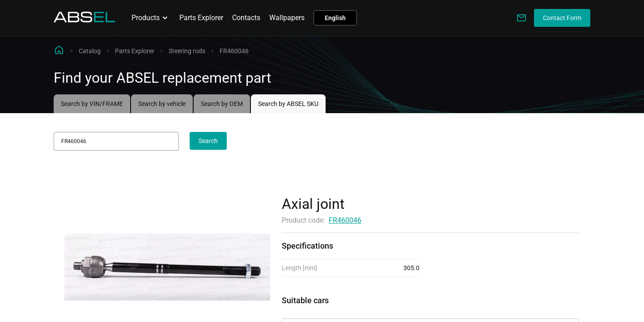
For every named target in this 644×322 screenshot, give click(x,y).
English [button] (335, 18)
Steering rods (187, 51)
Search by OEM (222, 104)
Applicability (301, 311)
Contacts (246, 18)
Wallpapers (287, 18)
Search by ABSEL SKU (288, 104)
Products (151, 18)
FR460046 (345, 220)
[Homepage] (85, 20)
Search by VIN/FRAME (92, 104)
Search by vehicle (162, 104)
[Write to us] (521, 18)
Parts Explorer (201, 18)
